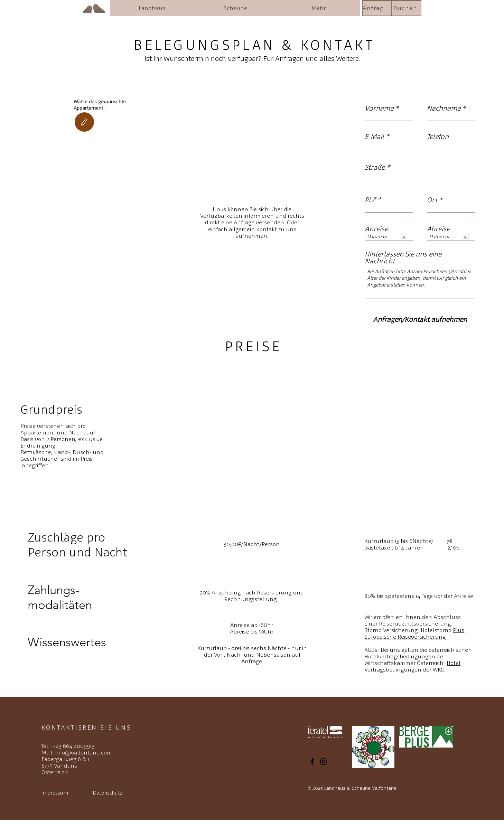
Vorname (379, 108)
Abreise (438, 229)
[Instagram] (323, 762)
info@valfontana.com (84, 753)
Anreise (376, 229)
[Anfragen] (377, 8)
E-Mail (374, 137)
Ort (432, 200)
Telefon (438, 137)
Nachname (444, 108)
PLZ (370, 200)
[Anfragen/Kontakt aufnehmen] (420, 319)
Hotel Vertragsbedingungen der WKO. (412, 666)
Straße (375, 167)
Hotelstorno (414, 633)
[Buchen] (406, 8)
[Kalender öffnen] (403, 236)
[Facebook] (312, 762)
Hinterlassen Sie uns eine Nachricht (403, 257)
